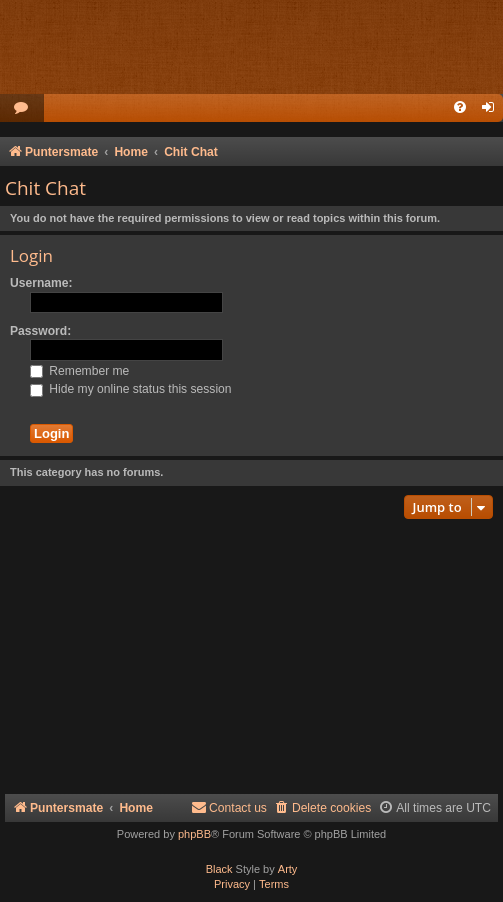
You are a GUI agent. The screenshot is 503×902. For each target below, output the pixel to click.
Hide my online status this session (131, 389)
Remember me (79, 371)
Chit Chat (45, 188)
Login (31, 255)
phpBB (194, 834)
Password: (40, 331)
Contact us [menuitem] (229, 807)
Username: (41, 283)
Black (219, 869)
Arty (288, 869)
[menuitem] (22, 108)
